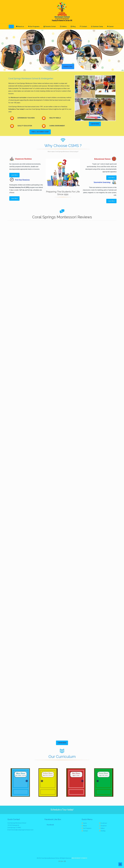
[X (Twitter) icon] (61, 861)
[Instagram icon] (65, 861)
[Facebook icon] (59, 861)
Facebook (50, 825)
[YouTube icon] (63, 861)
